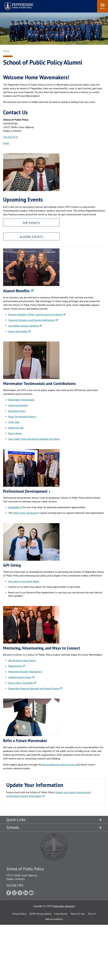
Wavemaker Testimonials (21, 400)
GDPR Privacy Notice (40, 914)
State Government (18, 405)
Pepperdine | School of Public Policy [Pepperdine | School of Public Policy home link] (16, 4)
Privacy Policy (19, 914)
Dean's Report (15, 433)
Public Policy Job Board (25, 513)
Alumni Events (31, 237)
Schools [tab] (13, 827)
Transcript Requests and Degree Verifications (31, 320)
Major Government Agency (22, 417)
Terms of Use (77, 914)
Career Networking (18, 331)
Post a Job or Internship (21, 683)
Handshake (14, 507)
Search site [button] (52, 5)
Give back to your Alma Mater (24, 581)
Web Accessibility (54, 919)
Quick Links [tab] (16, 820)
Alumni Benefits (16, 291)
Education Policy (17, 411)
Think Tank (14, 422)
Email (6, 143)
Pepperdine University (64, 906)
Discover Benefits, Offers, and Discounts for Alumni (35, 314)
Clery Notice (61, 914)
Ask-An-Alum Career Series (22, 660)
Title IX (92, 914)
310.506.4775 (11, 137)
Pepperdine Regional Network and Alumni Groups (34, 688)
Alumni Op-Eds (16, 428)
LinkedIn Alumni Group (20, 677)
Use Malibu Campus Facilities (23, 326)
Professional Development (25, 491)
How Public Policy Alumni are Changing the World (34, 439)
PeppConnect (15, 666)
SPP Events (31, 223)
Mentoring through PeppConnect (25, 672)
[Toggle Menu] (103, 6)
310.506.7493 (15, 885)
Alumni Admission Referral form (59, 765)
